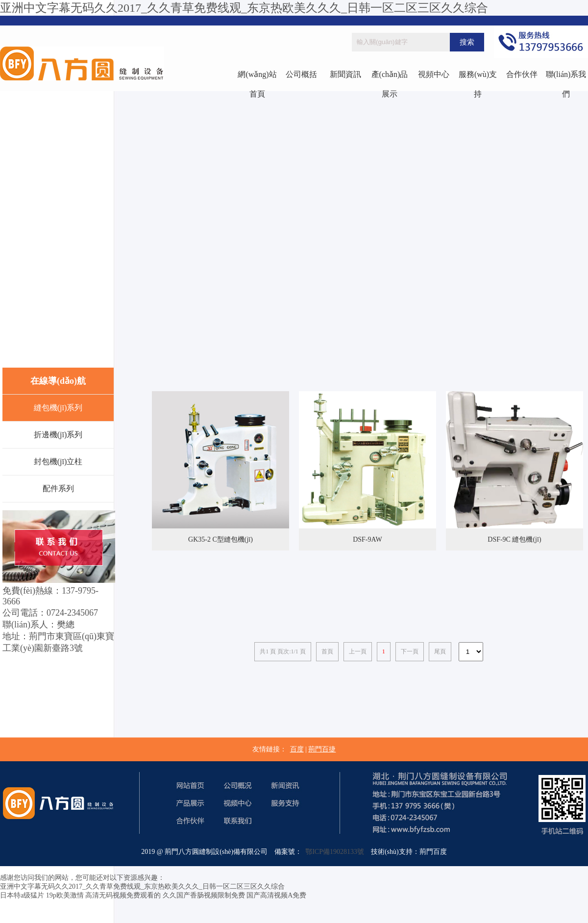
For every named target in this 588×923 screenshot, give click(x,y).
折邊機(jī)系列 (58, 435)
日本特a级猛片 (22, 895)
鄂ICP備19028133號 (333, 852)
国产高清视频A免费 (276, 895)
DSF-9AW (367, 539)
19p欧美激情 (65, 895)
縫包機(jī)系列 (58, 408)
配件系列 (58, 488)
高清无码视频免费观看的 (123, 895)
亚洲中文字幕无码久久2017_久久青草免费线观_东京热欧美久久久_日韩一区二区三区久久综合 (244, 8)
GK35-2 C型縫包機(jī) (220, 539)
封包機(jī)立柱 (58, 461)
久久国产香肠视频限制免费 (204, 895)
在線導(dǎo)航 (58, 381)
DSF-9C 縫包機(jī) (514, 539)
